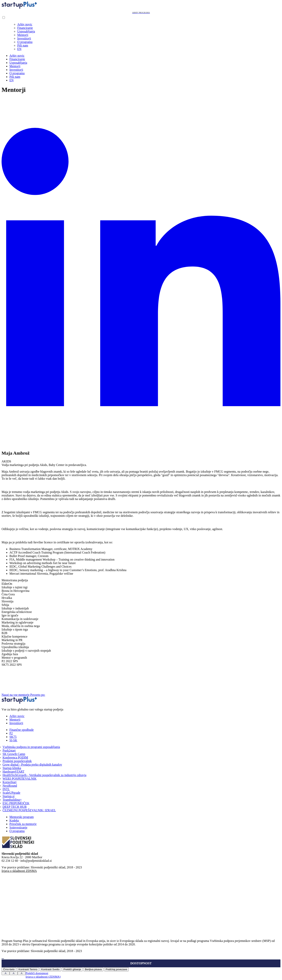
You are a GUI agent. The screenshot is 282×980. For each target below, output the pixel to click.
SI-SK (13, 740)
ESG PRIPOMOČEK (16, 803)
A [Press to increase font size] (6, 973)
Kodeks (14, 820)
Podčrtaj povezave (117, 969)
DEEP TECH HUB (15, 807)
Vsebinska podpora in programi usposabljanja (31, 747)
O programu (25, 42)
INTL (6, 789)
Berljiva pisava (93, 969)
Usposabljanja (26, 31)
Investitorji (24, 38)
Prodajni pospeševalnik (17, 761)
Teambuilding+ (12, 800)
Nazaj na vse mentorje (16, 695)
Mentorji (23, 35)
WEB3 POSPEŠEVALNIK (20, 779)
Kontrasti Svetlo (50, 969)
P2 (11, 733)
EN (19, 49)
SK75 (13, 737)
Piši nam (23, 45)
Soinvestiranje (18, 827)
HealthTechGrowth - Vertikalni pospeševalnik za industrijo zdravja (44, 775)
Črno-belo (9, 969)
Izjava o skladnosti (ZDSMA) (43, 977)
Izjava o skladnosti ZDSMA (19, 871)
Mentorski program (22, 817)
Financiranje (25, 28)
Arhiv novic (25, 24)
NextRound (10, 786)
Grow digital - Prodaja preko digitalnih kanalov (32, 765)
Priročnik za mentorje (23, 824)
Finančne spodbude (22, 730)
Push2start (9, 750)
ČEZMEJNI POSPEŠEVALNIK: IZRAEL (29, 810)
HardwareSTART (14, 772)
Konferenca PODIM (15, 757)
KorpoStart (9, 782)
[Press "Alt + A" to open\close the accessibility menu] (3, 959)
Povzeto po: (67, 695)
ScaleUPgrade (11, 793)
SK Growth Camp (14, 754)
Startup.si (9, 796)
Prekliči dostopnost (37, 973)
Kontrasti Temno (28, 969)
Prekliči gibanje (72, 969)
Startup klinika (12, 768)
